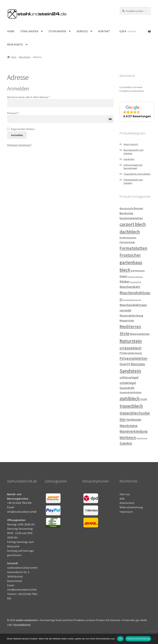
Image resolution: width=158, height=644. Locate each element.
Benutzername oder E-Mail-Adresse (36, 97)
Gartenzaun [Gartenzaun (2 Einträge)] (138, 271)
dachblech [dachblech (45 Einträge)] (130, 232)
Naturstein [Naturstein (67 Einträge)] (131, 341)
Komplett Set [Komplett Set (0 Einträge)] (136, 282)
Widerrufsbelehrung (131, 507)
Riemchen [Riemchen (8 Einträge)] (138, 364)
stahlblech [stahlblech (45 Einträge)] (130, 398)
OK (120, 639)
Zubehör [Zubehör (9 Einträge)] (126, 443)
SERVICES (82, 31)
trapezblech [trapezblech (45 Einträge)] (131, 406)
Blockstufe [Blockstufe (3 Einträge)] (126, 208)
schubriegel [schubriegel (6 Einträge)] (128, 383)
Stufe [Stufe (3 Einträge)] (144, 399)
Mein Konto (25, 57)
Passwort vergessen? (19, 145)
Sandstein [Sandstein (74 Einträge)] (130, 371)
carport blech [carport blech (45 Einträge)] (133, 224)
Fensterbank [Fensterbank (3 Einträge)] (127, 242)
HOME (11, 31)
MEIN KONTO (15, 44)
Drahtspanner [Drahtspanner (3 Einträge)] (128, 238)
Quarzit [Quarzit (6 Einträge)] (125, 364)
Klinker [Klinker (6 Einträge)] (125, 282)
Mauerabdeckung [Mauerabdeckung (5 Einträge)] (131, 316)
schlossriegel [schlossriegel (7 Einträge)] (129, 377)
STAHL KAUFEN (29, 31)
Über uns (125, 494)
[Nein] (154, 639)
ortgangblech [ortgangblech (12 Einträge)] (130, 348)
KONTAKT (104, 31)
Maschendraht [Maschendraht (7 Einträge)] (130, 287)
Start (14, 57)
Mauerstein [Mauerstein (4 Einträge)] (127, 321)
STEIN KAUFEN (57, 31)
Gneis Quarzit (131, 144)
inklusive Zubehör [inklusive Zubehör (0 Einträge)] (135, 277)
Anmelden (17, 135)
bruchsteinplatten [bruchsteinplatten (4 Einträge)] (131, 218)
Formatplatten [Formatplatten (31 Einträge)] (133, 248)
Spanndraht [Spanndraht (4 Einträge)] (127, 388)
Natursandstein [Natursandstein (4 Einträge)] (140, 334)
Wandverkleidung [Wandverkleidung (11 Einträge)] (134, 431)
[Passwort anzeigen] (110, 119)
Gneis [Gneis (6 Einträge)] (123, 276)
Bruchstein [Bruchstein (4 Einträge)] (126, 213)
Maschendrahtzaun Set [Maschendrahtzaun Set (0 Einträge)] (132, 300)
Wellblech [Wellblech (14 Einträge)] (128, 437)
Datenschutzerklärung (138, 639)
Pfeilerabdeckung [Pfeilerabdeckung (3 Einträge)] (131, 353)
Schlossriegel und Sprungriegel (133, 167)
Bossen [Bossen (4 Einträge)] (138, 208)
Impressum (126, 512)
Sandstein (129, 159)
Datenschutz (127, 503)
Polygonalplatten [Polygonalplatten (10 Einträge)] (133, 358)
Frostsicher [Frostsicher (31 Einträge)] (130, 255)
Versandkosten (22, 624)
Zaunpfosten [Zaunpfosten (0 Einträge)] (142, 438)
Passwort (20, 113)
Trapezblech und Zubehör (137, 174)
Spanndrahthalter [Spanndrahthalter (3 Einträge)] (131, 392)
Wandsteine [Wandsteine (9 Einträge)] (128, 426)
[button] (137, 112)
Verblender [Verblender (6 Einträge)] (134, 420)
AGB (122, 499)
